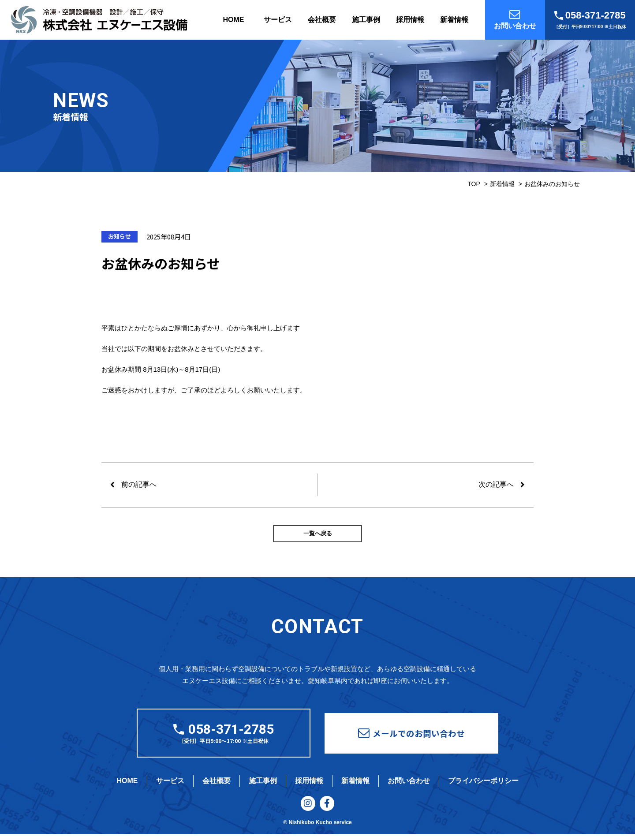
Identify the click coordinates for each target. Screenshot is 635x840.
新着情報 (454, 20)
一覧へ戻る (317, 535)
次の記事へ (496, 484)
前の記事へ (139, 484)
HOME (234, 20)
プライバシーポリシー (483, 784)
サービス (278, 20)
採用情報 (410, 20)
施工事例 (366, 20)
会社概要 (322, 20)
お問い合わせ (409, 784)
